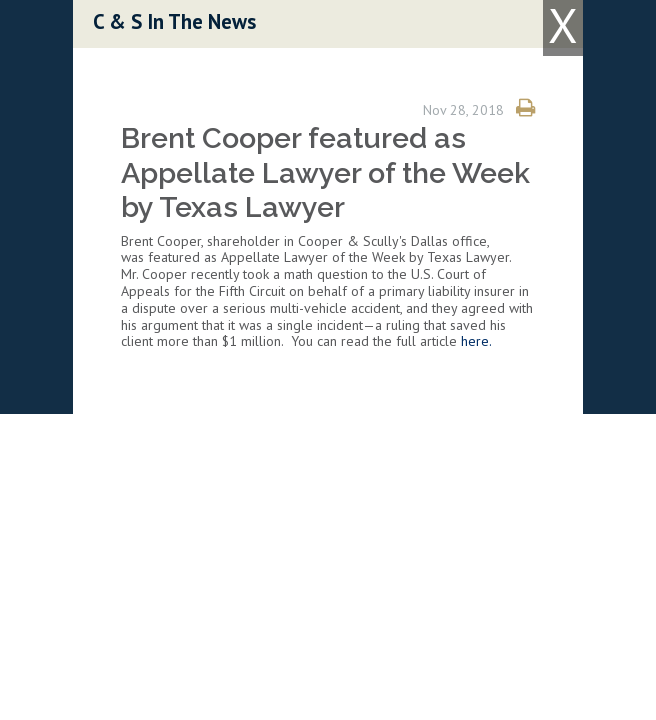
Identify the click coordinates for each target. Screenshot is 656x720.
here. (476, 341)
